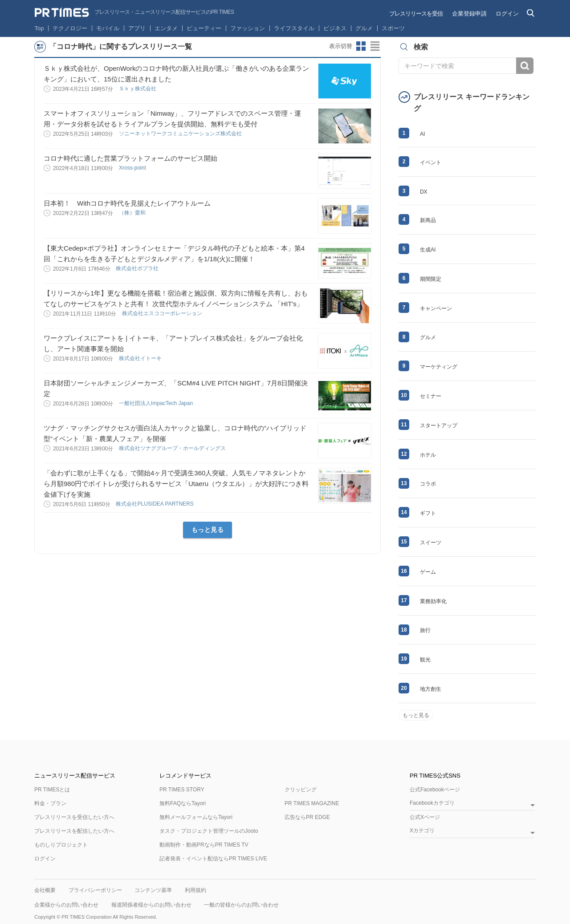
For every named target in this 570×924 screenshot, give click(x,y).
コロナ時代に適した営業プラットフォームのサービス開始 (130, 158)
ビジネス (335, 28)
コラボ (428, 484)
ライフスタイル (294, 28)
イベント (431, 162)
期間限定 (431, 279)
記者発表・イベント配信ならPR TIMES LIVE (213, 859)
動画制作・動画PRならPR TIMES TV (204, 845)
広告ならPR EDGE (307, 817)
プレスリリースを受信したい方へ (74, 817)
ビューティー (204, 28)
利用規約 (195, 890)
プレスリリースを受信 (416, 14)
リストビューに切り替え (375, 46)
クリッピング (301, 790)
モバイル (108, 28)
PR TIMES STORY (182, 790)
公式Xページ (425, 817)
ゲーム (428, 572)
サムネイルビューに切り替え (361, 46)
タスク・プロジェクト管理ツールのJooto (209, 831)
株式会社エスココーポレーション (163, 313)
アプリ (137, 28)
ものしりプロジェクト (61, 845)
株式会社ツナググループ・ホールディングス (173, 448)
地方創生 (431, 689)
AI (422, 134)
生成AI (428, 250)
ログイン (507, 14)
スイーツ (431, 543)
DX (424, 192)
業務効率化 (433, 601)
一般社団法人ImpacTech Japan (157, 403)
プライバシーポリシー (95, 890)
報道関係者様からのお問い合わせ (151, 905)
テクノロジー (70, 28)
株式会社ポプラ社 (138, 268)
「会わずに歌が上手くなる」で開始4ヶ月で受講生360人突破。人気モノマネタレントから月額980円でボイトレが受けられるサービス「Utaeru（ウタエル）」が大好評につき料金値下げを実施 (176, 484)
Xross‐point (133, 168)
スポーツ (393, 28)
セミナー (431, 396)
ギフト (428, 513)
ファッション (248, 28)
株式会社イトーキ (141, 358)
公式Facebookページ (435, 790)
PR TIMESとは (52, 790)
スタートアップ (439, 426)
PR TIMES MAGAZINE (312, 803)
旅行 (425, 630)
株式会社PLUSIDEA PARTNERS (155, 504)
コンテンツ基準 (153, 890)
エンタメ (166, 28)
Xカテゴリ (422, 831)
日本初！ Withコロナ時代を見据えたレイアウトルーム (127, 203)
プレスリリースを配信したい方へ (74, 831)
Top (39, 28)
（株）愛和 (133, 213)
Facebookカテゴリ (432, 803)
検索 (525, 66)
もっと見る (208, 530)
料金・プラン (50, 803)
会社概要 (45, 890)
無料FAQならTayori (183, 803)
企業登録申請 (469, 14)
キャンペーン (436, 308)
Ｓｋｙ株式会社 (138, 89)
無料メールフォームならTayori (196, 817)
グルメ (364, 28)
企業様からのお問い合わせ (66, 905)
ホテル (428, 455)
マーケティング (439, 367)
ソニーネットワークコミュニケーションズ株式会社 (181, 134)
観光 (425, 660)
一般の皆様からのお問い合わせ (241, 905)
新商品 (428, 220)
